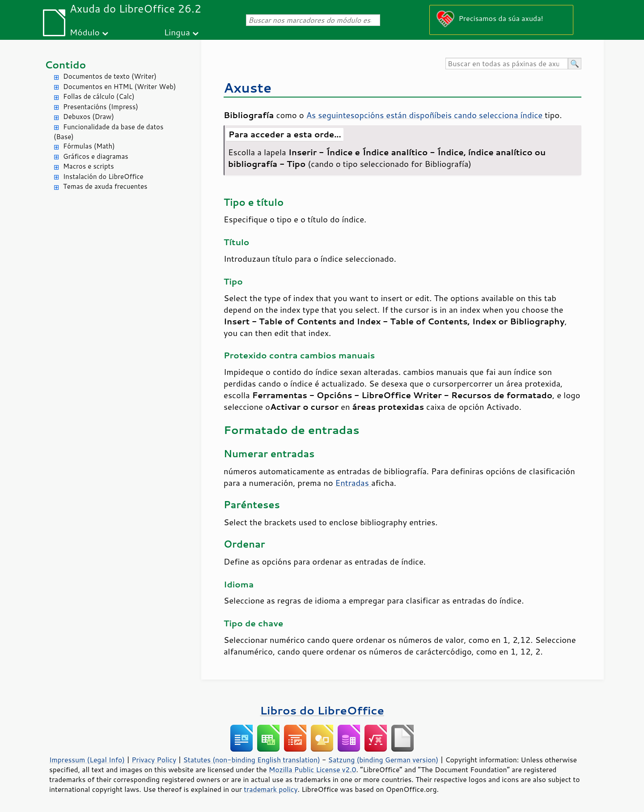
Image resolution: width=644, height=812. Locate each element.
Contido (65, 65)
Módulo (85, 32)
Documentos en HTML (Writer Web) (119, 87)
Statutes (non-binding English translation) (251, 760)
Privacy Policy (154, 760)
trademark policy (271, 789)
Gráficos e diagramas (96, 156)
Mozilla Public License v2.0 (313, 769)
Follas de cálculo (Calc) (99, 96)
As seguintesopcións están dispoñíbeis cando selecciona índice (426, 115)
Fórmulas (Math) (89, 146)
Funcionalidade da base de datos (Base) (108, 132)
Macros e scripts (89, 166)
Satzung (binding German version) (383, 760)
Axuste (248, 87)
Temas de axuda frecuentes (105, 186)
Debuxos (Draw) (89, 117)
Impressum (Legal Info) (87, 760)
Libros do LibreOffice (322, 710)
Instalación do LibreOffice (103, 176)
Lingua (177, 32)
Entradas (353, 483)
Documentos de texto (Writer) (110, 76)
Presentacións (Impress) (101, 107)
